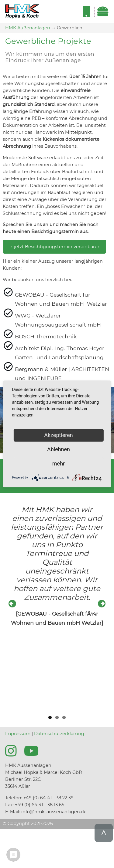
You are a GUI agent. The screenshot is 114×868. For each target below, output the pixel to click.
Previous (13, 604)
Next (101, 604)
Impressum (18, 734)
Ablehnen (59, 449)
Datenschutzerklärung (59, 734)
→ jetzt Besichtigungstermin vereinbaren (54, 247)
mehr (59, 464)
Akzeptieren (59, 435)
